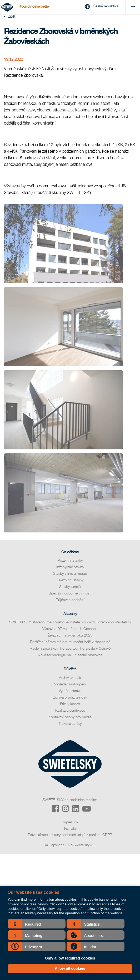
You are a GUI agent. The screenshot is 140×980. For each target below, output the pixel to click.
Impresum (70, 822)
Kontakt (70, 829)
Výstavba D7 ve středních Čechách (70, 629)
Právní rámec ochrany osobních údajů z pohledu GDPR (70, 835)
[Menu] (133, 7)
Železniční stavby (70, 580)
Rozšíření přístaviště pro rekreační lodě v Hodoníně (70, 642)
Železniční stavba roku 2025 (70, 635)
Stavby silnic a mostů (70, 574)
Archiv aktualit (70, 678)
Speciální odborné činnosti (70, 593)
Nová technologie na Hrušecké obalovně (70, 655)
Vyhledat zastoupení (70, 684)
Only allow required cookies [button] (70, 958)
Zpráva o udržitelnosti (70, 697)
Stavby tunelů (70, 587)
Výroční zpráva (70, 691)
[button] (37, 924)
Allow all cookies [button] (70, 968)
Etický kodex (70, 704)
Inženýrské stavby (70, 567)
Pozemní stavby (70, 561)
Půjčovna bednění (70, 600)
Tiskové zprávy (70, 724)
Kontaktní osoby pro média (70, 717)
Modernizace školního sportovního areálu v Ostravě (70, 649)
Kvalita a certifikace (70, 711)
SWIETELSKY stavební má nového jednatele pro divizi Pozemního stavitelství (70, 622)
